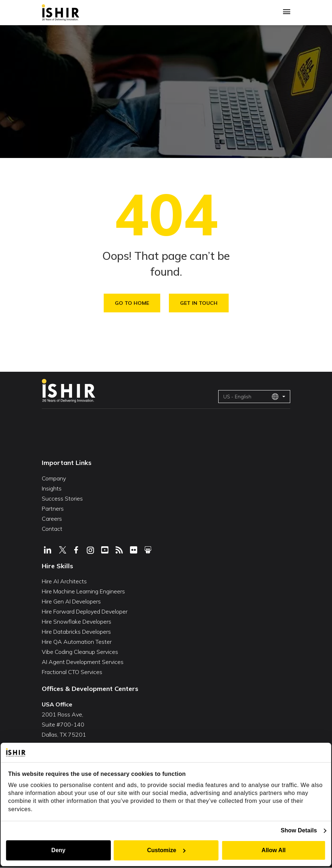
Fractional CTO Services (72, 672)
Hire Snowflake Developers (77, 621)
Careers (52, 519)
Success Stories (62, 498)
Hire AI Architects (64, 581)
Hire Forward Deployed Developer (85, 611)
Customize (167, 850)
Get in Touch (199, 303)
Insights (52, 488)
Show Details (299, 830)
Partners (53, 508)
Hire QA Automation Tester (77, 642)
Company (54, 478)
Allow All (274, 850)
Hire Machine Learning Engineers (83, 591)
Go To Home (132, 303)
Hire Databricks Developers (76, 632)
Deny (58, 850)
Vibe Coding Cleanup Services (80, 652)
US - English (251, 397)
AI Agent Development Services (83, 662)
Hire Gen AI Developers (71, 601)
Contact (52, 529)
